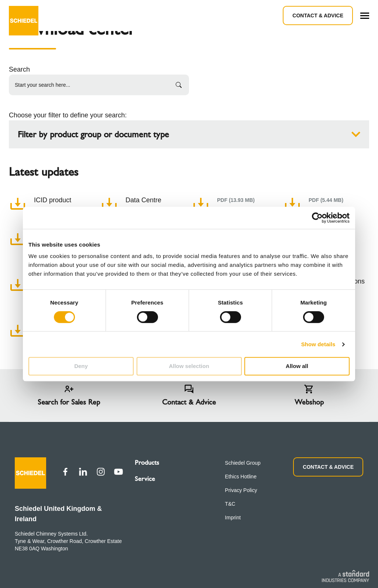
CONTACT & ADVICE (328, 467)
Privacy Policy (241, 490)
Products (147, 463)
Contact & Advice (318, 16)
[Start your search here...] (99, 85)
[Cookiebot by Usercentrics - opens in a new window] (317, 218)
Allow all (297, 366)
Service (145, 479)
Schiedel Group (243, 463)
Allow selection (189, 366)
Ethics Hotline (241, 477)
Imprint (233, 517)
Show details (318, 344)
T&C (230, 504)
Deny (81, 366)
